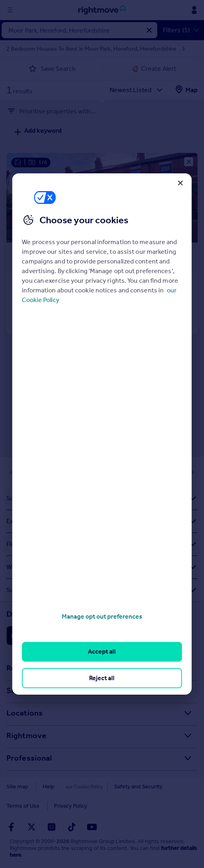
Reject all (102, 678)
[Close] (181, 183)
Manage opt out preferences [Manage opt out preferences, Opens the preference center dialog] (102, 616)
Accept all (102, 651)
